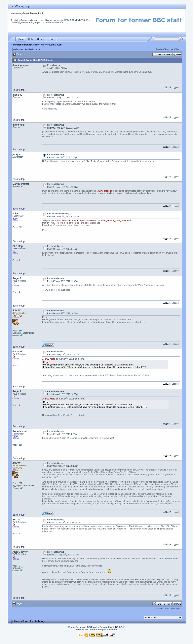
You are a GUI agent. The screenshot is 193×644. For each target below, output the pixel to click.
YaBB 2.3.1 (118, 627)
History (44, 45)
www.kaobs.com (106, 191)
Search (41, 39)
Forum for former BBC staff (25, 45)
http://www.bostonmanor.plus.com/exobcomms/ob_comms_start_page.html (94, 220)
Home (21, 39)
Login (41, 13)
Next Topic (175, 49)
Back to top (18, 90)
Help (31, 39)
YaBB (79, 630)
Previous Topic (163, 49)
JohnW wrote (49, 359)
